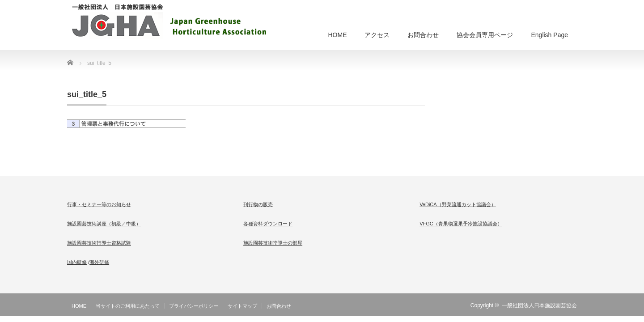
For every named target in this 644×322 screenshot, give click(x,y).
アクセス (377, 35)
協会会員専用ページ (485, 35)
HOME (337, 35)
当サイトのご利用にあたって (128, 306)
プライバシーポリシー (194, 306)
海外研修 (99, 262)
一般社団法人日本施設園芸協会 (539, 305)
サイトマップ (242, 306)
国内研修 (77, 262)
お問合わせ (423, 35)
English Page (549, 35)
